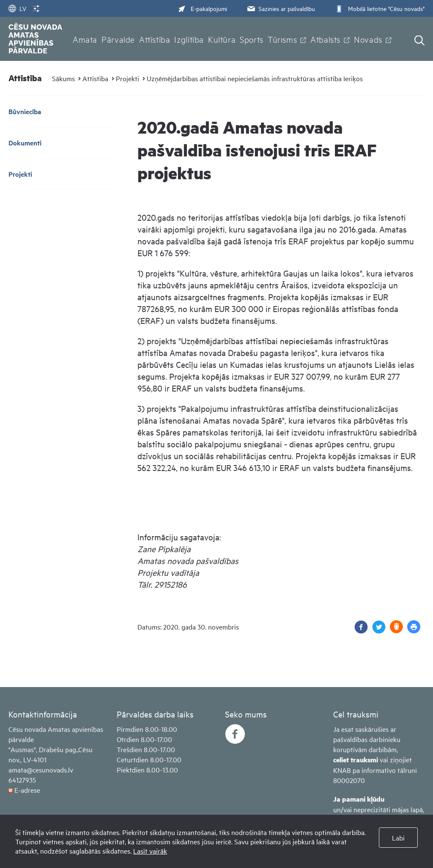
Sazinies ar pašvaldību (280, 8)
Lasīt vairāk (150, 851)
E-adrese (27, 790)
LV (17, 8)
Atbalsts (325, 39)
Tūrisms (282, 39)
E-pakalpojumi (203, 8)
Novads (368, 39)
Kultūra (222, 39)
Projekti (127, 78)
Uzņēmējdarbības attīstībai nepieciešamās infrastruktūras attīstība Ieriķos (255, 78)
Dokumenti (25, 143)
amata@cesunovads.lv (41, 769)
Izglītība (189, 39)
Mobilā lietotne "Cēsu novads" (379, 8)
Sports (252, 39)
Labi (398, 838)
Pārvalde (118, 39)
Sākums (63, 78)
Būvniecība (25, 111)
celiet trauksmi (356, 760)
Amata (85, 39)
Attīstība (155, 39)
